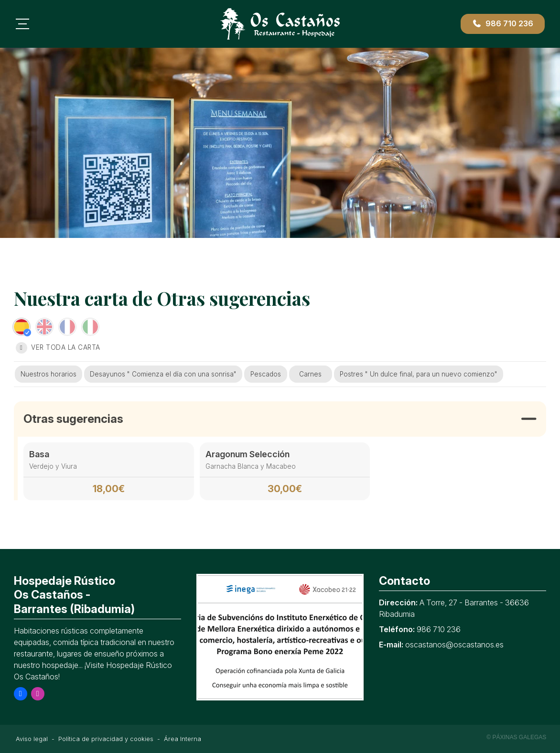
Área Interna (183, 739)
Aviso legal (32, 739)
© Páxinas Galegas (516, 737)
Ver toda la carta (58, 348)
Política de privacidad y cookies (106, 739)
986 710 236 (439, 629)
